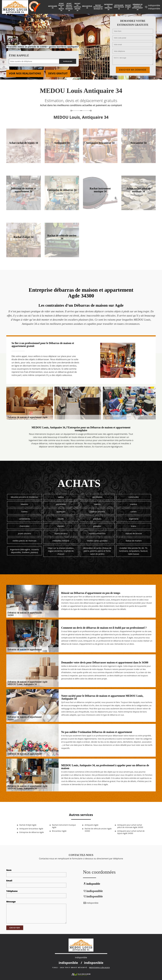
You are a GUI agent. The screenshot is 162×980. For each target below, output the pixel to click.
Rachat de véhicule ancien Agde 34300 (98, 830)
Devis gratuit (58, 73)
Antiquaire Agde (92, 825)
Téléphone (12, 891)
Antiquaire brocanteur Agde (31, 829)
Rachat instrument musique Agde (64, 826)
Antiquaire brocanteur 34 (119, 7)
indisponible (154, 5)
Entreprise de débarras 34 (108, 7)
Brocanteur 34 (87, 7)
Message (11, 902)
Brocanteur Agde (59, 831)
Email (9, 881)
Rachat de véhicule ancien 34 (77, 7)
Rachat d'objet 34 (128, 7)
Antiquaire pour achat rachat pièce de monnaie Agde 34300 (130, 826)
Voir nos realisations (25, 73)
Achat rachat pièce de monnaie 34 (69, 7)
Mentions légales (100, 968)
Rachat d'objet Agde (28, 825)
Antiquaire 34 (53, 7)
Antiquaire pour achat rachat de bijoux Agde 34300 (131, 832)
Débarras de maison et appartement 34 (138, 7)
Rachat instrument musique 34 (98, 7)
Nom (9, 870)
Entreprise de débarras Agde (32, 832)
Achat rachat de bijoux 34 (61, 7)
